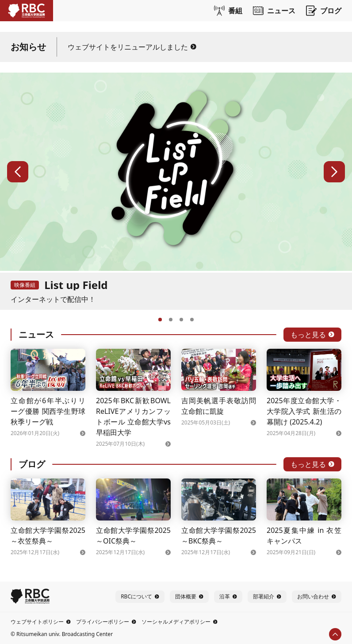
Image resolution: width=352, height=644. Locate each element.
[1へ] (160, 319)
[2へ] (171, 319)
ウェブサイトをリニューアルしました (132, 47)
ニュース (274, 11)
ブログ (324, 11)
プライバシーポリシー (106, 622)
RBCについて (140, 596)
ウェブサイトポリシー (41, 622)
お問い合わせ (317, 596)
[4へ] (192, 319)
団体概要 (189, 596)
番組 (228, 11)
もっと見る (312, 335)
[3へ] (181, 319)
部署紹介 (267, 596)
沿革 (228, 596)
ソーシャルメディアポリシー (180, 622)
